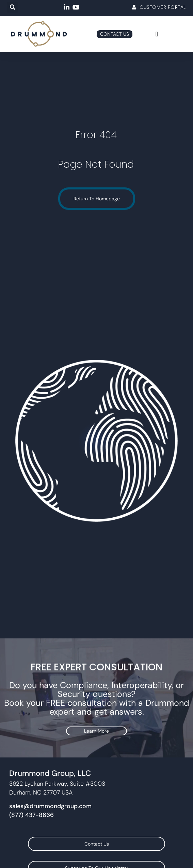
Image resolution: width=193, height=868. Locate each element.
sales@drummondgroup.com (50, 806)
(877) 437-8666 (31, 815)
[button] (13, 7)
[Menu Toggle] (157, 34)
